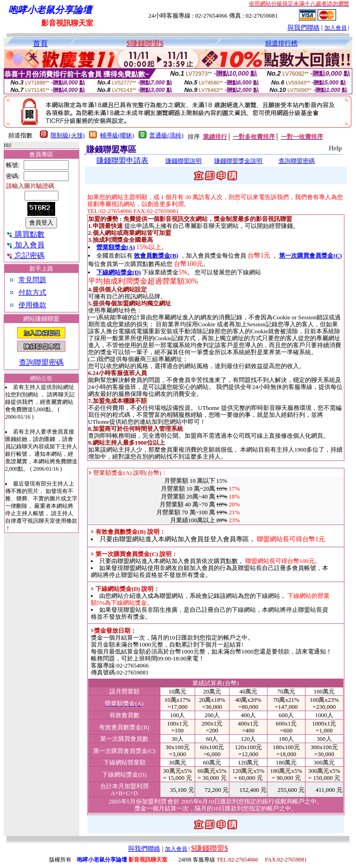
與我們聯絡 (304, 28)
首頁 (40, 43)
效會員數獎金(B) (156, 256)
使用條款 (32, 305)
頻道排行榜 (281, 43)
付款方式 (32, 292)
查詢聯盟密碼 (41, 362)
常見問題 (32, 280)
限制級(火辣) (68, 135)
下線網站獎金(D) (119, 272)
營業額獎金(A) (116, 247)
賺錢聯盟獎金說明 (238, 161)
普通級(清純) (166, 135)
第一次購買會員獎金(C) (310, 256)
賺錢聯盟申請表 (122, 160)
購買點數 (25, 234)
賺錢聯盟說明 (184, 161)
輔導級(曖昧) (117, 135)
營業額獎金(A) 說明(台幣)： (128, 473)
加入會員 (336, 28)
